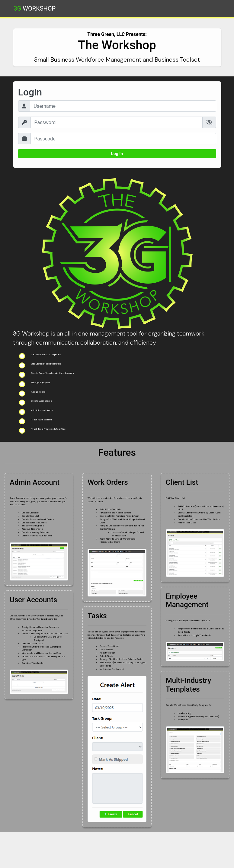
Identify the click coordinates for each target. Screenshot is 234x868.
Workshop (35, 8)
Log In (117, 154)
